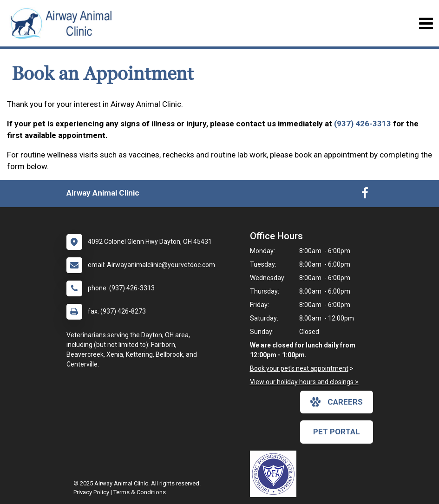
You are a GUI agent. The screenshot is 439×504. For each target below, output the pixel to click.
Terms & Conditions (140, 492)
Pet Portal (337, 432)
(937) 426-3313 (363, 124)
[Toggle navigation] (426, 23)
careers (337, 402)
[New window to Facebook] (365, 195)
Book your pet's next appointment (299, 368)
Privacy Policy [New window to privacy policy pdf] (91, 492)
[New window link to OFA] (275, 474)
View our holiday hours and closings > (304, 382)
